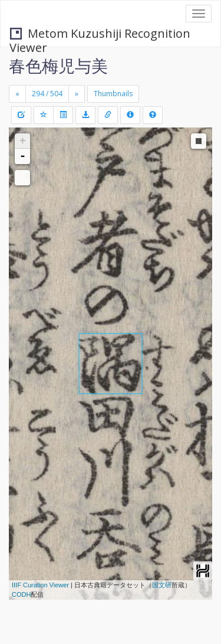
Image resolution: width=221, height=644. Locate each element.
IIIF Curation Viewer (40, 585)
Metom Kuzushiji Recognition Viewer (100, 35)
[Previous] (17, 94)
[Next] (77, 94)
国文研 (162, 585)
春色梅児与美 (58, 66)
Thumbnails (113, 94)
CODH (21, 594)
